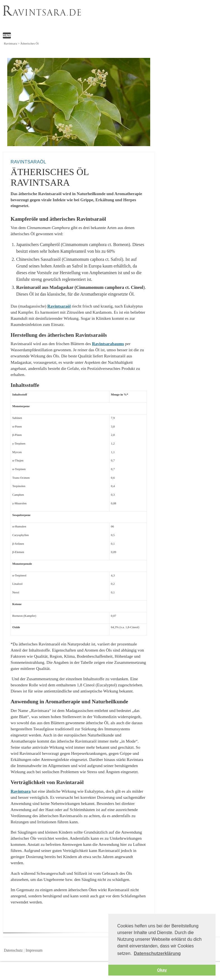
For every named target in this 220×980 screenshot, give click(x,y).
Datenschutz (13, 950)
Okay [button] (162, 970)
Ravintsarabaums (108, 344)
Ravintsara (21, 791)
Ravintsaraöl (59, 306)
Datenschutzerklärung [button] (157, 953)
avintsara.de (42, 12)
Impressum (34, 950)
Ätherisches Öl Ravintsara (102, 18)
